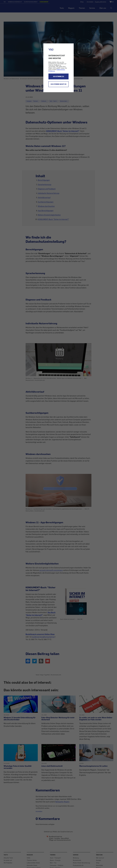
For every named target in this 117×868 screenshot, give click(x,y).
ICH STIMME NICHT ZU (58, 84)
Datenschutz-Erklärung (57, 70)
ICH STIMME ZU (59, 76)
